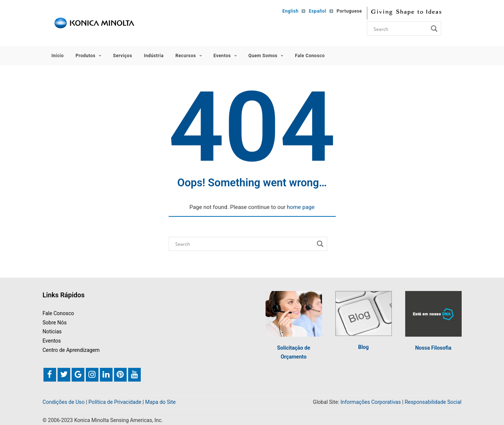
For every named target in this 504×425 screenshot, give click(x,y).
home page (301, 207)
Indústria (154, 56)
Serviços (122, 56)
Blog (363, 347)
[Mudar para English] (289, 11)
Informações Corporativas (371, 402)
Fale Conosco (310, 56)
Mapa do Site (160, 402)
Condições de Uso (64, 402)
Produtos (88, 56)
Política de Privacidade (115, 402)
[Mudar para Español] (316, 11)
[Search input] (400, 29)
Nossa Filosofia (433, 348)
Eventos (225, 56)
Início (58, 56)
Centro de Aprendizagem (71, 350)
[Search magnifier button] (434, 29)
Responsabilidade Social (433, 402)
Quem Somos (266, 56)
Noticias (52, 331)
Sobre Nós (55, 323)
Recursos (188, 56)
